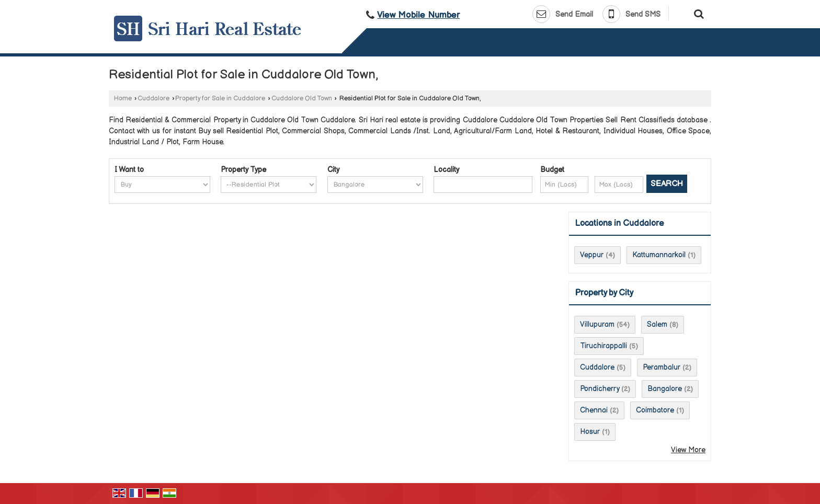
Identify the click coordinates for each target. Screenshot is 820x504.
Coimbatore (655, 410)
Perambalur (662, 367)
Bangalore (665, 389)
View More (688, 450)
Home (123, 99)
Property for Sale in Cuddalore (220, 99)
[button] (418, 15)
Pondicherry (600, 389)
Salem (657, 324)
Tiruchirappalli (603, 346)
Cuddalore (153, 99)
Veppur (592, 255)
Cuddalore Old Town (302, 99)
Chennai (594, 410)
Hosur (590, 432)
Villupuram (597, 324)
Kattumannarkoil (659, 255)
